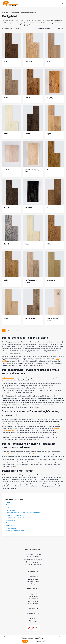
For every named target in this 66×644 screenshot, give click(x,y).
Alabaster (29, 62)
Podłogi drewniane (8, 378)
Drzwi (8, 507)
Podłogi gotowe (10, 525)
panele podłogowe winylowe (39, 454)
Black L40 (29, 208)
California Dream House (31, 281)
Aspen (49, 134)
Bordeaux (50, 208)
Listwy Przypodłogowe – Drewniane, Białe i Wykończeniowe (23, 513)
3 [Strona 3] (13, 331)
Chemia (8, 502)
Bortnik (7, 244)
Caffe (6, 280)
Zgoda (25, 641)
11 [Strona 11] (27, 331)
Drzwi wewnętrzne (33, 606)
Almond (7, 98)
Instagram (34, 621)
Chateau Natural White (52, 319)
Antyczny (50, 98)
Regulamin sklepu (33, 577)
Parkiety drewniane (33, 604)
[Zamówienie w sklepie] (47, 29)
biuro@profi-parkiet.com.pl (34, 560)
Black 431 (7, 208)
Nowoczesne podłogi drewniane (15, 515)
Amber (28, 98)
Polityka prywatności (33, 581)
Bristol (49, 244)
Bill (48, 170)
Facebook (34, 618)
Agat (6, 62)
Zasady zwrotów (33, 579)
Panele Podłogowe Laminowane (15, 518)
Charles (7, 318)
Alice (48, 62)
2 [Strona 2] (8, 331)
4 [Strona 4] (17, 331)
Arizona (28, 134)
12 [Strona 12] (31, 331)
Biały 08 (7, 170)
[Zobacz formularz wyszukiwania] (58, 4)
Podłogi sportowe (11, 528)
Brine (27, 244)
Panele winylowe (11, 520)
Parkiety (8, 523)
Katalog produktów (33, 594)
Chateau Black (30, 318)
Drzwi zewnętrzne (33, 608)
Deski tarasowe (10, 505)
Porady (33, 584)
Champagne (51, 280)
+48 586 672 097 (34, 557)
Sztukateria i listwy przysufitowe (15, 531)
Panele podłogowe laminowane (18, 454)
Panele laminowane (33, 599)
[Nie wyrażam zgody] (64, 639)
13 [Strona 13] (36, 331)
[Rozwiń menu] (62, 4)
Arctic (6, 134)
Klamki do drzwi (11, 510)
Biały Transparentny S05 (32, 171)
